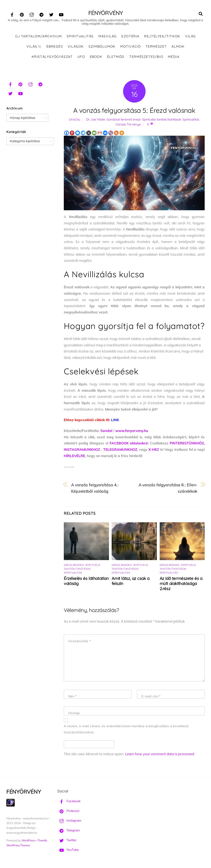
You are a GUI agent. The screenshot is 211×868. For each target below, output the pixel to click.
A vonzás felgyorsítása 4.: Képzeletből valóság (95, 489)
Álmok (178, 47)
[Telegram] (83, 134)
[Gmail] (100, 134)
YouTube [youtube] (68, 850)
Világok (76, 47)
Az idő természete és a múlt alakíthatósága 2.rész (181, 584)
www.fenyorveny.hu (132, 431)
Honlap (74, 714)
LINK (115, 420)
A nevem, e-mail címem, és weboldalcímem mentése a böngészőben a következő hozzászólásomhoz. (126, 730)
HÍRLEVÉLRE (74, 456)
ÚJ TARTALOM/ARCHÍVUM (39, 37)
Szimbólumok (102, 47)
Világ (190, 37)
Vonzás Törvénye (128, 125)
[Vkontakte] (105, 134)
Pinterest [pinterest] (68, 811)
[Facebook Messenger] (78, 134)
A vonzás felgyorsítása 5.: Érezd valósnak (134, 111)
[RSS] (116, 134)
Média (174, 57)
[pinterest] (22, 14)
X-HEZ (154, 450)
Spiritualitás (80, 37)
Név (72, 697)
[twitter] (51, 14)
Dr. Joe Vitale (96, 120)
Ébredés (55, 47)
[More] (122, 134)
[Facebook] (67, 134)
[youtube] (61, 14)
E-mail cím (151, 697)
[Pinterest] (72, 134)
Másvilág (108, 37)
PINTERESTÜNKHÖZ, (187, 444)
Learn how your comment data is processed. (160, 754)
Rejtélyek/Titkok (162, 37)
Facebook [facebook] (69, 802)
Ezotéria (130, 37)
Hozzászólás (80, 641)
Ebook (96, 57)
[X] (89, 134)
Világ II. (34, 47)
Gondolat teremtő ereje (124, 120)
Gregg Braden (74, 565)
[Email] (94, 134)
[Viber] (111, 134)
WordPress (28, 841)
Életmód (116, 57)
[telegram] (42, 14)
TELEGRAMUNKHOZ (120, 450)
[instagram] (32, 14)
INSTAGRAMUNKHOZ (82, 450)
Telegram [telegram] (69, 831)
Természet (156, 47)
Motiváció (130, 47)
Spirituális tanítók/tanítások (162, 120)
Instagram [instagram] (69, 821)
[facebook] (12, 14)
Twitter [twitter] (67, 841)
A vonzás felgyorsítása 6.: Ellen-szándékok (168, 489)
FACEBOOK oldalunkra (129, 444)
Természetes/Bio (146, 57)
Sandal (75, 120)
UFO (81, 57)
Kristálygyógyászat (52, 57)
